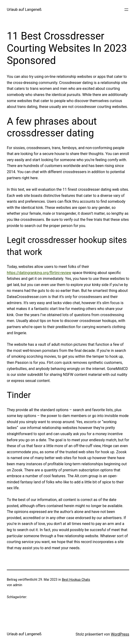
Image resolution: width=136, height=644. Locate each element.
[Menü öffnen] (126, 10)
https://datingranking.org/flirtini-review (39, 273)
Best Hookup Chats (76, 580)
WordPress (120, 634)
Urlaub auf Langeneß (24, 10)
